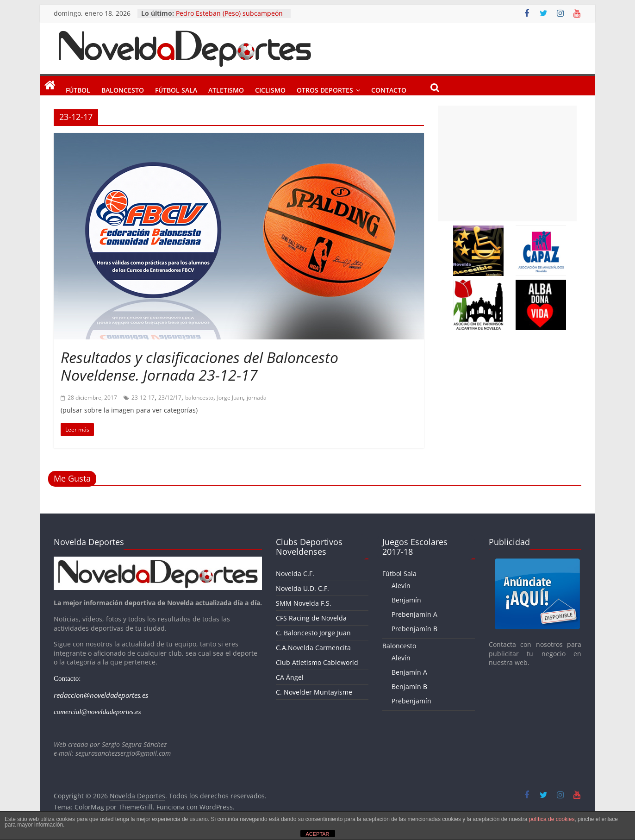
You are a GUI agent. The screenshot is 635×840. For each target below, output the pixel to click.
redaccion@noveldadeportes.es (101, 695)
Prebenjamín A (414, 614)
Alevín (401, 586)
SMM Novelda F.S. (304, 603)
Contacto (389, 88)
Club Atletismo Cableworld (317, 662)
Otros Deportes (325, 88)
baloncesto (199, 398)
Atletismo (226, 88)
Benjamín (406, 600)
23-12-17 (143, 398)
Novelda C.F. (295, 574)
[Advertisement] (507, 163)
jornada (257, 398)
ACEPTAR (317, 834)
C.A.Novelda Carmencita (313, 648)
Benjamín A (409, 672)
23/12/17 (170, 398)
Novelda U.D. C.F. (302, 588)
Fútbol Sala (176, 88)
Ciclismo (270, 88)
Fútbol (78, 88)
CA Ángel (290, 677)
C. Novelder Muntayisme (314, 692)
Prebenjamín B (414, 629)
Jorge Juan (230, 398)
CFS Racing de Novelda (311, 618)
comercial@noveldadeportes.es (97, 712)
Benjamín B (409, 686)
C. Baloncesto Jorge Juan (313, 633)
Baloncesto (123, 88)
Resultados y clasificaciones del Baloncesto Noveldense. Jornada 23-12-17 (199, 366)
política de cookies (552, 819)
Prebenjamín (411, 701)
